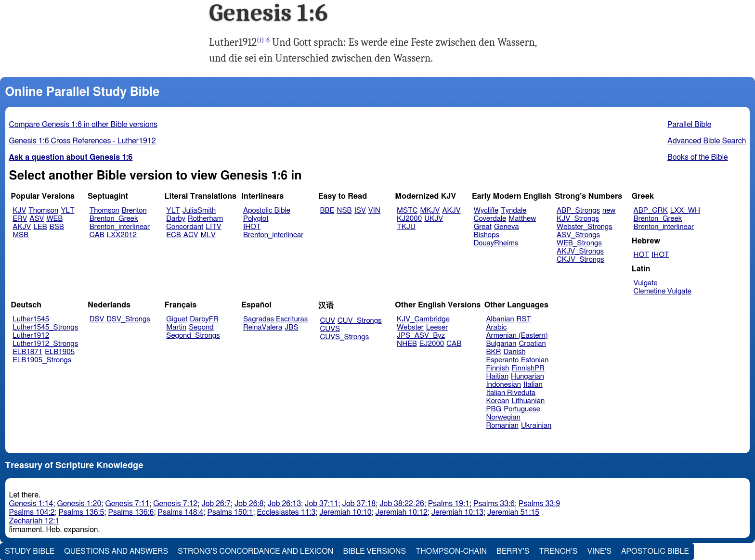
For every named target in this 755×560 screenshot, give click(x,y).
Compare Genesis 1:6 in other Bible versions (83, 125)
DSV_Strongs (128, 319)
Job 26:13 (285, 504)
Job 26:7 (216, 504)
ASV (37, 219)
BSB (57, 227)
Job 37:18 (359, 504)
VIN (374, 210)
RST (524, 319)
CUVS (330, 329)
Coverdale (490, 219)
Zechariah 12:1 (34, 521)
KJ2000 (409, 219)
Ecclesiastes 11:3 (286, 512)
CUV (328, 321)
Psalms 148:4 (181, 512)
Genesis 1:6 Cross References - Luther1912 (83, 141)
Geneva (507, 227)
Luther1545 (31, 319)
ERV (20, 219)
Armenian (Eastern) (517, 336)
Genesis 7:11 (127, 504)
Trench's (558, 551)
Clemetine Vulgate (663, 291)
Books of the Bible (698, 157)
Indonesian (504, 385)
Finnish (498, 368)
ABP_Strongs (578, 210)
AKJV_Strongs (580, 251)
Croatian (532, 344)
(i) (260, 40)
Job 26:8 (249, 504)
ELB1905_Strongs (42, 360)
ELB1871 (27, 352)
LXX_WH (685, 210)
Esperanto (503, 360)
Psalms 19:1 (449, 504)
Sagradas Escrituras (275, 319)
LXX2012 (122, 235)
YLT (67, 210)
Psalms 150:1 (230, 512)
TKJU (406, 227)
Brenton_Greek (114, 219)
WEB (54, 219)
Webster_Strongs (585, 227)
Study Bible (30, 551)
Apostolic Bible (655, 551)
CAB (97, 235)
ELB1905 (60, 352)
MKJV (430, 210)
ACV (191, 235)
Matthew (522, 219)
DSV (97, 319)
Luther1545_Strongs (45, 327)
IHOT (252, 227)
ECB (173, 235)
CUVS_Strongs (345, 337)
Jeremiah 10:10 (345, 512)
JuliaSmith (199, 210)
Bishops (487, 235)
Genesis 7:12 (175, 504)
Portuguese (522, 409)
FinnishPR (528, 368)
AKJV (22, 227)
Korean (498, 401)
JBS (291, 327)
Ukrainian (536, 426)
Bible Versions (375, 551)
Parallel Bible (689, 125)
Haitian (498, 376)
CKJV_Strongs (580, 260)
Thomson (43, 210)
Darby (176, 219)
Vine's (599, 551)
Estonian (535, 360)
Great (483, 227)
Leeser (437, 327)
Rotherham (205, 219)
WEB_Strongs (579, 243)
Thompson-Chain (451, 551)
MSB (20, 235)
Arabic (497, 327)
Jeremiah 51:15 (513, 512)
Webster (410, 327)
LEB (40, 227)
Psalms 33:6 (494, 504)
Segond (201, 327)
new (609, 210)
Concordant (185, 227)
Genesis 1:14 (31, 504)
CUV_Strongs (359, 321)
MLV (208, 235)
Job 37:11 (322, 504)
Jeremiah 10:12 (402, 512)
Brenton (134, 210)
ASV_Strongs (578, 235)
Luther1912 (31, 336)
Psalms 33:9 (539, 504)
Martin (176, 327)
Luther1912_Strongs (45, 344)
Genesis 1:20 (79, 504)
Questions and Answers (116, 551)
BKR (494, 352)
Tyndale (514, 210)
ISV (360, 210)
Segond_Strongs (193, 336)
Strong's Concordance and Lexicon (255, 551)
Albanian (500, 319)
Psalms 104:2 (32, 512)
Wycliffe (486, 210)
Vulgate (646, 283)
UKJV (434, 219)
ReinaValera (263, 327)
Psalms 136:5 (82, 512)
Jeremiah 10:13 (457, 512)
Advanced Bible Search (707, 141)
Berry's (513, 551)
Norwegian (503, 417)
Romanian (502, 426)
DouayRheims (496, 243)
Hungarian (527, 376)
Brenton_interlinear (120, 227)
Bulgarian (501, 344)
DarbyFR (204, 319)
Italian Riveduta (511, 393)
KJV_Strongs (578, 219)
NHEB (407, 344)
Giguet (177, 319)
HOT (641, 255)
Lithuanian (528, 401)
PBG (494, 409)
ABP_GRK (651, 210)
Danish (515, 352)
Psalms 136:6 (131, 512)
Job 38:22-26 (402, 504)
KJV (19, 210)
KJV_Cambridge (423, 319)
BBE (327, 210)
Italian (533, 385)
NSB (344, 210)
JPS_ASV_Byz (421, 336)
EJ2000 (432, 344)
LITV (213, 227)
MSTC (407, 210)
